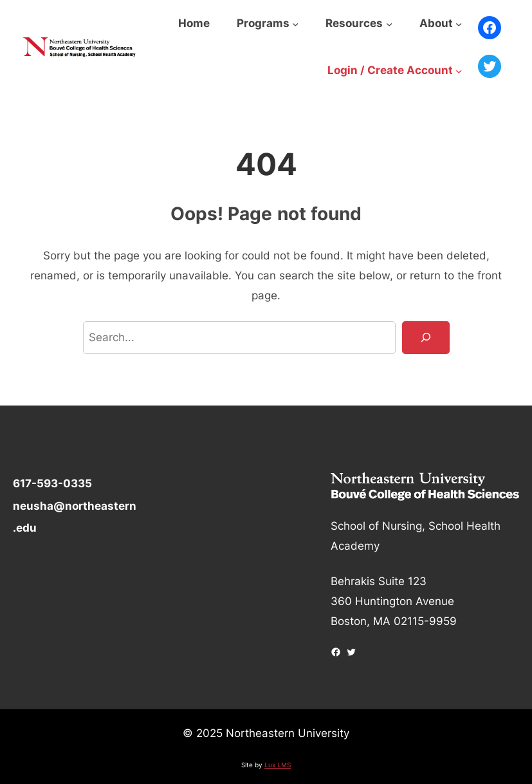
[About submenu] (459, 24)
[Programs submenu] (295, 24)
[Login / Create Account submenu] (459, 71)
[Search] (426, 338)
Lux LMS (278, 765)
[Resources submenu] (389, 24)
